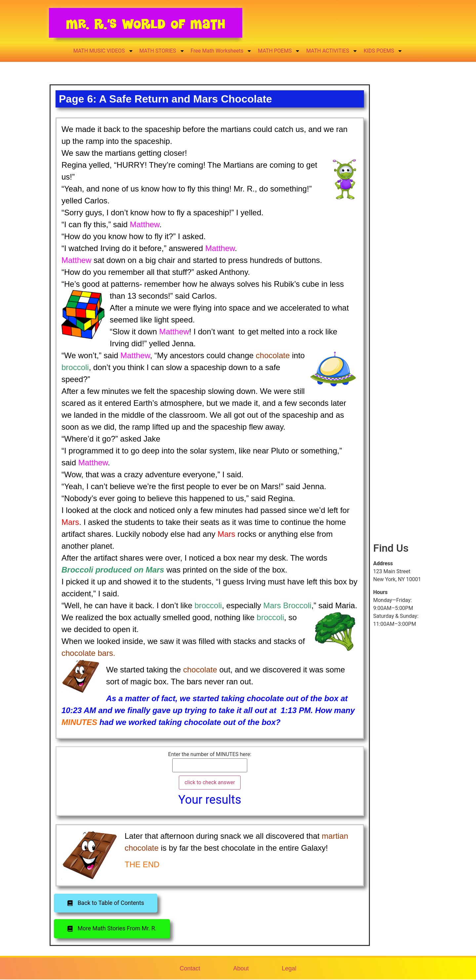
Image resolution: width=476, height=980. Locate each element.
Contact (190, 969)
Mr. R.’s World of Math (146, 24)
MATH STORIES (162, 51)
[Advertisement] (398, 203)
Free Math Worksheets (221, 51)
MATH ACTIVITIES (332, 51)
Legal (289, 969)
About (241, 969)
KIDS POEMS (383, 51)
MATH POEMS (279, 51)
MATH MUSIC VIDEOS (103, 51)
